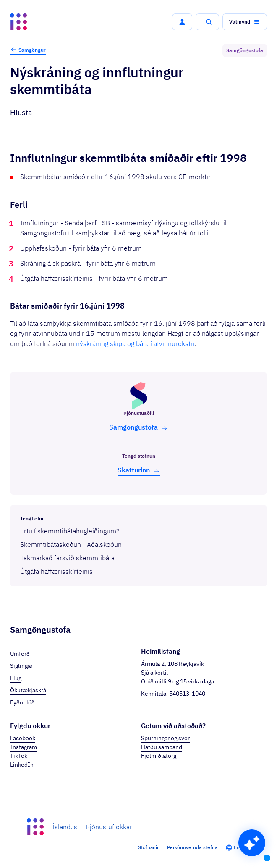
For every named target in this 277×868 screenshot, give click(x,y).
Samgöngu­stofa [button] (138, 427)
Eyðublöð (22, 702)
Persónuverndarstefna (192, 847)
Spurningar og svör (165, 738)
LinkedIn (22, 765)
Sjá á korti (154, 673)
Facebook (23, 738)
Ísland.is (65, 827)
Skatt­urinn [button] (139, 470)
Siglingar (21, 666)
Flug (16, 678)
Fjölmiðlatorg (159, 756)
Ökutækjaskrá (28, 690)
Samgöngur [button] (28, 50)
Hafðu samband (162, 747)
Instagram (24, 747)
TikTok (19, 756)
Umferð (20, 654)
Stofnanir (148, 847)
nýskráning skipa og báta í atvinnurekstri (135, 343)
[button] (182, 22)
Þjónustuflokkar (109, 827)
